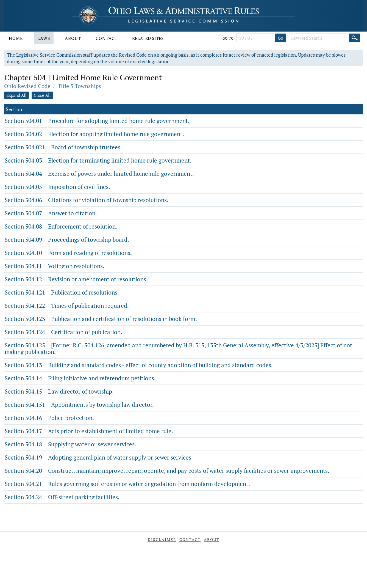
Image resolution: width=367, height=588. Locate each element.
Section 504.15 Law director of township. (59, 391)
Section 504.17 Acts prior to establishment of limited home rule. (89, 431)
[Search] (355, 38)
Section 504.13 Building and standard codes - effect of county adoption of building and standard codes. (139, 365)
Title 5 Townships (79, 86)
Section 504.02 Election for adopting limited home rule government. (94, 134)
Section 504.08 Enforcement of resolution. (61, 226)
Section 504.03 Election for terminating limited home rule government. (98, 160)
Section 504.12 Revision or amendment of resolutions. (76, 279)
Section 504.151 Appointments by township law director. (79, 405)
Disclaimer (162, 539)
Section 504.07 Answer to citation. (51, 213)
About (73, 38)
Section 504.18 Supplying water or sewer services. (70, 444)
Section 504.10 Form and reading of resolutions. (68, 253)
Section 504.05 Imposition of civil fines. (57, 187)
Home (16, 38)
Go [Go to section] (280, 38)
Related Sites (148, 38)
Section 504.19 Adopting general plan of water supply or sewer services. (99, 457)
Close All (42, 95)
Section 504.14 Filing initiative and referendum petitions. (80, 378)
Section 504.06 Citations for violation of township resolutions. (87, 200)
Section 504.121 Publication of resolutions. (62, 292)
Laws (44, 38)
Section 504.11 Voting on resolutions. (55, 266)
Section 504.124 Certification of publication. (63, 332)
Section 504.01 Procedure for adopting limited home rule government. (97, 121)
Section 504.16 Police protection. (49, 418)
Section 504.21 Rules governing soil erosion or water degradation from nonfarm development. (127, 484)
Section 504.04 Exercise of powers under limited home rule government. (99, 174)
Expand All (16, 95)
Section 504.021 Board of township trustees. (63, 147)
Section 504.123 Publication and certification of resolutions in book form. (101, 319)
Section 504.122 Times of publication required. (67, 306)
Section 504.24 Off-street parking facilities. (62, 497)
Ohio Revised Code (27, 86)
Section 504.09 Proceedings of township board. (67, 240)
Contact (107, 38)
